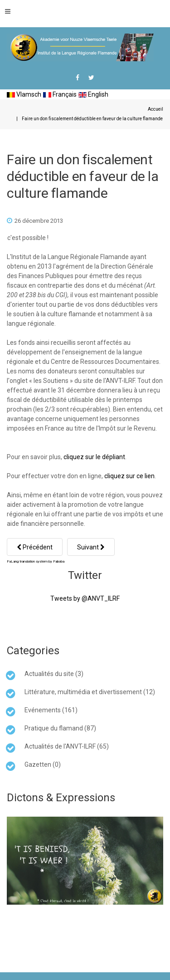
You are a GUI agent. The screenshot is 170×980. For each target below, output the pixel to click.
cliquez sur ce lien (129, 476)
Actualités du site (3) (54, 674)
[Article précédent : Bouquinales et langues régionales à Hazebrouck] (35, 547)
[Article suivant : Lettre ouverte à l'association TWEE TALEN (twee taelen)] (91, 547)
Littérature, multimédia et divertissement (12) (90, 692)
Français (60, 94)
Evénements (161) (51, 710)
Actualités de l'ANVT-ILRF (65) (67, 746)
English (93, 94)
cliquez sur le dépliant (94, 457)
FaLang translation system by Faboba (36, 561)
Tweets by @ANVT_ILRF (85, 598)
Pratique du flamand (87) (60, 728)
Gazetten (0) (43, 764)
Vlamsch (24, 94)
